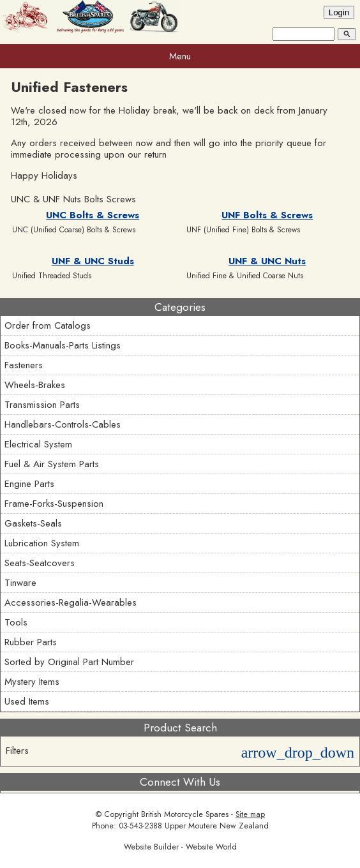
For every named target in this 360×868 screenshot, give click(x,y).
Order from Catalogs (48, 325)
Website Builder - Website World (180, 847)
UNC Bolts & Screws (93, 215)
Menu (180, 56)
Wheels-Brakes (35, 385)
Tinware (20, 583)
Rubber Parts (31, 642)
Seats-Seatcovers (40, 563)
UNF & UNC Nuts (267, 261)
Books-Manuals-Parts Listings (63, 345)
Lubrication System (42, 543)
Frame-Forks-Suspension (54, 504)
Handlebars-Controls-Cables (63, 424)
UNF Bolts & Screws (267, 215)
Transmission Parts (42, 405)
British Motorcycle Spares (185, 814)
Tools (16, 622)
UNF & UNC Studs (93, 261)
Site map (250, 814)
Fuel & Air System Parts (52, 464)
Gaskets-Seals (33, 523)
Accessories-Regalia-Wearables (71, 602)
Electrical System (38, 444)
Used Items (27, 701)
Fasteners (24, 365)
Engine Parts (29, 484)
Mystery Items (32, 682)
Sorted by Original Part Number (69, 662)
